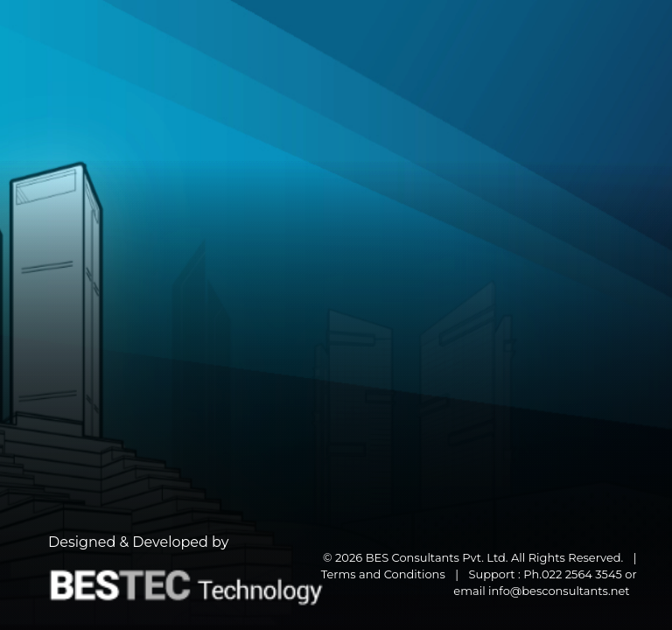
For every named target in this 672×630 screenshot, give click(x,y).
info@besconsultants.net (559, 591)
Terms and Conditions (383, 574)
